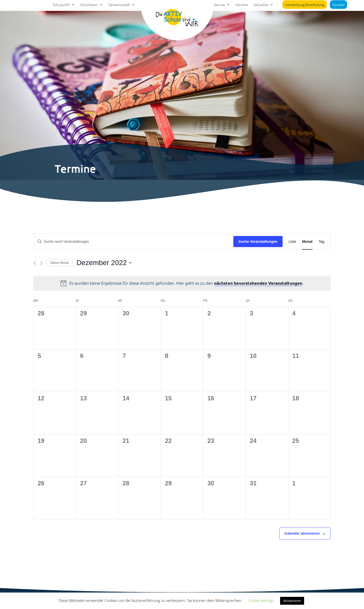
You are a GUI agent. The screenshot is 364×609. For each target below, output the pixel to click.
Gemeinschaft (119, 5)
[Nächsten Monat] (41, 263)
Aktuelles (261, 5)
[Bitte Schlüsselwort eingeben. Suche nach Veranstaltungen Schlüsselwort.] (133, 242)
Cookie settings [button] (261, 600)
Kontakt (338, 5)
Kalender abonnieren (302, 533)
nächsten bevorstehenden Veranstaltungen (258, 283)
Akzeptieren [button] (292, 601)
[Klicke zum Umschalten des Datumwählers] (104, 263)
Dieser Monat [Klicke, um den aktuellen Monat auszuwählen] (60, 263)
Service (219, 5)
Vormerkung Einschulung (305, 5)
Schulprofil (61, 5)
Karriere (242, 5)
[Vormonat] (35, 263)
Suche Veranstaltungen (258, 242)
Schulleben (89, 5)
